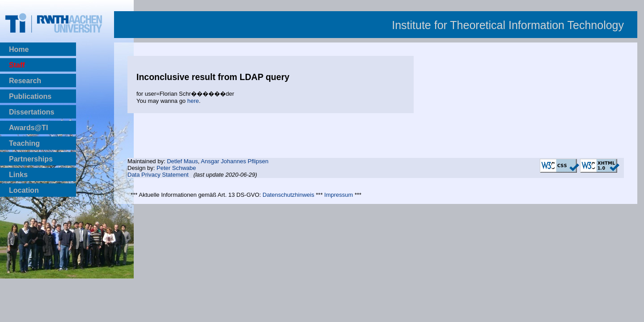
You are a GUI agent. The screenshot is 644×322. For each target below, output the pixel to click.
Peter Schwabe (176, 168)
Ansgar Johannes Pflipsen (235, 161)
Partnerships (31, 159)
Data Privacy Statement (158, 175)
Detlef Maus (182, 161)
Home (19, 49)
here (193, 101)
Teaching (24, 143)
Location (24, 190)
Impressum (339, 195)
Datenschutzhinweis (288, 195)
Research (25, 81)
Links (18, 175)
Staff (17, 65)
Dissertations (32, 112)
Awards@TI (28, 128)
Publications (30, 96)
